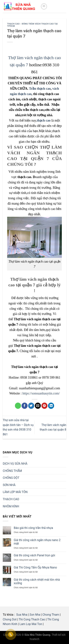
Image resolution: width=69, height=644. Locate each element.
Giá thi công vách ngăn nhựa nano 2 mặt (37, 542)
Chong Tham (51, 615)
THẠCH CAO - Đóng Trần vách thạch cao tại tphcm (32, 25)
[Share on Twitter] (31, 406)
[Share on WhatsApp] (18, 406)
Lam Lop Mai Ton (31, 624)
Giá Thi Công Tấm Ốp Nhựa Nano (35, 567)
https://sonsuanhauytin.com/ (41, 393)
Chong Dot (10, 619)
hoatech (35, 639)
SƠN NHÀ (9, 485)
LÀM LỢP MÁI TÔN (15, 492)
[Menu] (44, 6)
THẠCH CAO (11, 499)
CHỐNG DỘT (11, 478)
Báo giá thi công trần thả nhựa (33, 528)
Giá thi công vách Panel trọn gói (34, 555)
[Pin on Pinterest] (44, 406)
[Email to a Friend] (38, 406)
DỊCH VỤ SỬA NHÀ (15, 464)
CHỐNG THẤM (12, 471)
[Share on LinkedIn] (51, 406)
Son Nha (35, 615)
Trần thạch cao (40, 89)
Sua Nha (21, 615)
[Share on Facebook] (25, 406)
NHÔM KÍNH (11, 506)
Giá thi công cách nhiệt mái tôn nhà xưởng (37, 581)
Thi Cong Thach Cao (32, 619)
